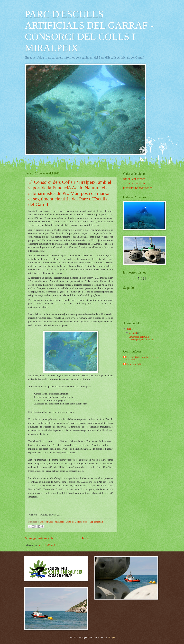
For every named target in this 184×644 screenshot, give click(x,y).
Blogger (111, 638)
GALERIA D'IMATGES (134, 184)
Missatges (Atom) (47, 545)
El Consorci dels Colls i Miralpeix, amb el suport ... (142, 338)
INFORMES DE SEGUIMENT (137, 188)
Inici (85, 538)
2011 (129, 329)
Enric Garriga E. (134, 364)
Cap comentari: (97, 522)
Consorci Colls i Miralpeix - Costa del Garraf (142, 358)
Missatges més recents (39, 538)
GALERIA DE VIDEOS (134, 179)
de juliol (133, 333)
